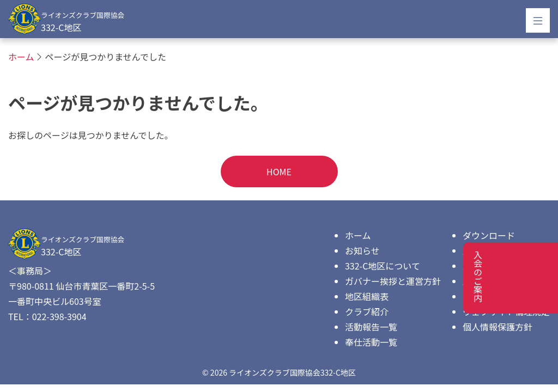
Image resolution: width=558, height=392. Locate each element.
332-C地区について (383, 266)
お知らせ (362, 250)
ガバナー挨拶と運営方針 (393, 281)
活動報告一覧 (371, 327)
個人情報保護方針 (498, 327)
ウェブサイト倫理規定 (506, 311)
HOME (279, 171)
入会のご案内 (489, 266)
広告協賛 (480, 281)
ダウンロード (489, 235)
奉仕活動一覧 (371, 342)
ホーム (358, 235)
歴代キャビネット (498, 250)
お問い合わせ (489, 296)
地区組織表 (367, 296)
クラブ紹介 (367, 311)
